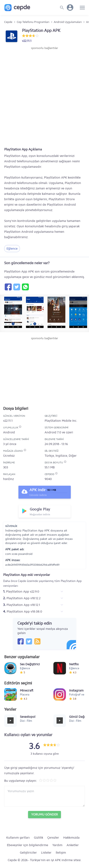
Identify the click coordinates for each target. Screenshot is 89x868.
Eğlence (12, 249)
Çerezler (53, 838)
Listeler (46, 853)
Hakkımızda (71, 838)
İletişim (61, 853)
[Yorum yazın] (44, 796)
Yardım (57, 845)
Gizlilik (39, 838)
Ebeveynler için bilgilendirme (28, 845)
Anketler (73, 845)
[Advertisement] (44, 97)
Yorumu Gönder (44, 814)
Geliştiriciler (28, 853)
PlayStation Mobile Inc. (61, 421)
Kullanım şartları (18, 838)
